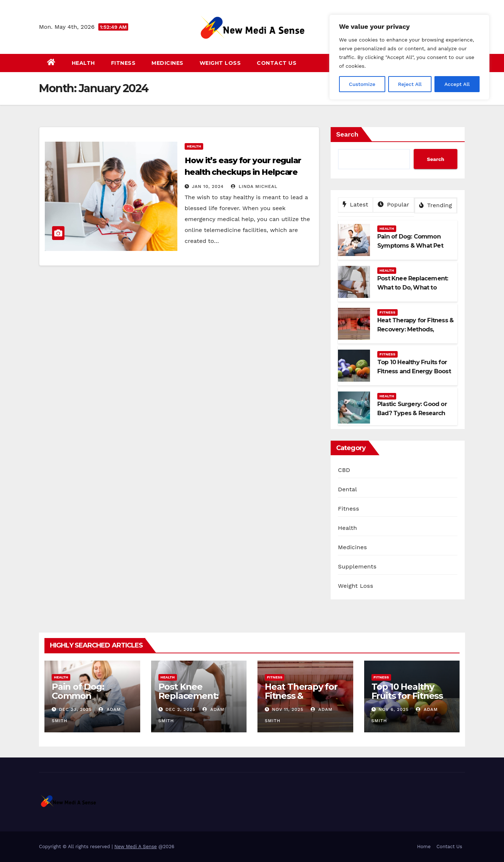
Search (347, 134)
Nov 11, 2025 (288, 709)
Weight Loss (220, 63)
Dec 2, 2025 (180, 709)
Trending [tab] (436, 205)
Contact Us (277, 63)
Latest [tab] (355, 204)
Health (83, 63)
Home (424, 847)
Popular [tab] (393, 204)
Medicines (168, 63)
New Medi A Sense (136, 847)
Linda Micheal (254, 186)
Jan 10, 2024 (208, 186)
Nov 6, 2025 (393, 709)
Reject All (410, 84)
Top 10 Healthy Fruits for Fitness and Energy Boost (409, 696)
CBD (344, 470)
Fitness (123, 63)
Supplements (357, 566)
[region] (409, 57)
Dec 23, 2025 (75, 709)
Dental (347, 489)
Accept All (457, 84)
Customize (362, 84)
